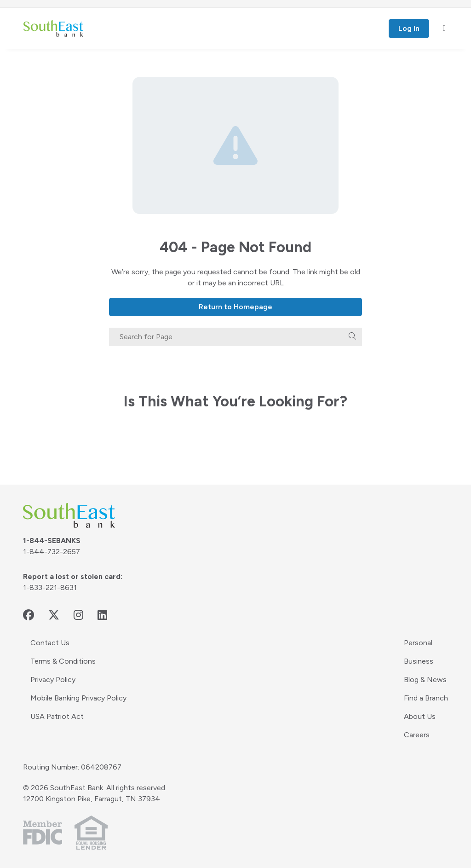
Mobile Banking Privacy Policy (78, 698)
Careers (417, 735)
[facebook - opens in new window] (29, 615)
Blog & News (425, 680)
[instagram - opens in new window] (78, 615)
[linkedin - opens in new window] (102, 615)
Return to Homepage (235, 307)
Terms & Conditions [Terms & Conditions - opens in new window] (63, 661)
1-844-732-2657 (52, 552)
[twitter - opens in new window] (54, 615)
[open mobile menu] (445, 29)
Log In (409, 28)
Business (419, 661)
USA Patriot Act (57, 716)
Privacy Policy (53, 680)
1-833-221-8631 (50, 587)
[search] (352, 337)
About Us (420, 716)
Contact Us (50, 643)
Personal (418, 643)
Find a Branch (426, 698)
